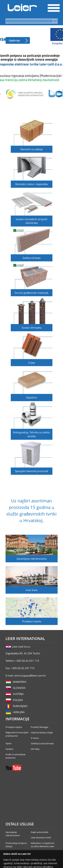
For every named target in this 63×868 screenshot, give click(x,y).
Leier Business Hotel (41, 838)
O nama (35, 738)
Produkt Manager (40, 727)
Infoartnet (56, 853)
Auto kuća (32, 590)
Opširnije (14, 41)
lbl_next (53, 93)
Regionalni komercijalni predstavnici (17, 734)
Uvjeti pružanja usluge (42, 732)
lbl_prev (11, 93)
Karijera (9, 749)
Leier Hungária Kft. (22, 8)
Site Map (35, 749)
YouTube (14, 768)
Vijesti (8, 743)
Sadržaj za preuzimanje (42, 743)
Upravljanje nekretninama (32, 559)
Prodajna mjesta (32, 621)
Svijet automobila (39, 832)
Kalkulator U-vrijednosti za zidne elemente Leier (43, 845)
